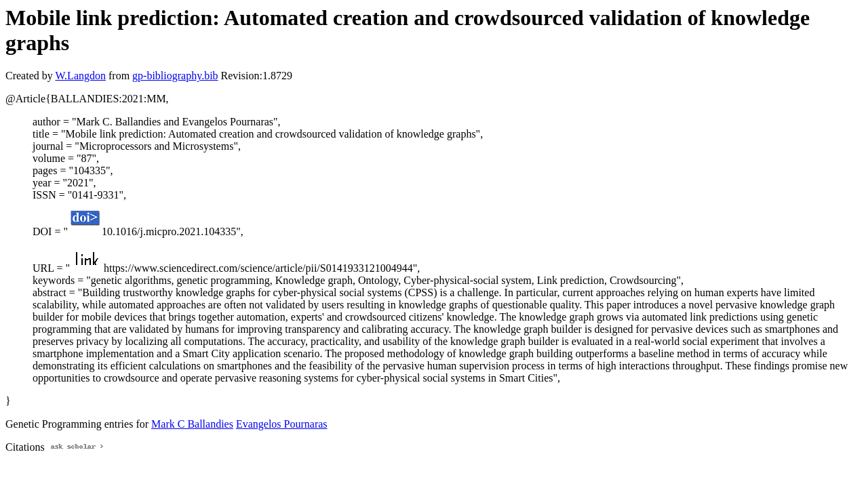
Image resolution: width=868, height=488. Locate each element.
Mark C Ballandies (192, 424)
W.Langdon (80, 76)
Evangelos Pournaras (282, 424)
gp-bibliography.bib (175, 76)
